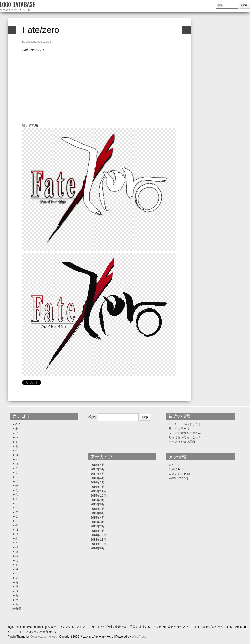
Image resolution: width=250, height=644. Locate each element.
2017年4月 (98, 474)
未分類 (17, 609)
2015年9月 (98, 500)
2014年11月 (98, 540)
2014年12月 (98, 535)
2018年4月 (98, 465)
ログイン (175, 465)
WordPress (139, 637)
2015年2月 (98, 526)
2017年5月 (98, 469)
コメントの (179, 474)
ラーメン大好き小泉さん (185, 433)
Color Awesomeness (44, 637)
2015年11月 (98, 491)
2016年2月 (98, 483)
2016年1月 (98, 487)
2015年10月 (98, 496)
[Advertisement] (99, 86)
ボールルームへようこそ (185, 424)
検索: (93, 417)
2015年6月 (98, 513)
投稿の (177, 469)
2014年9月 (98, 548)
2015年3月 (98, 522)
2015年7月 (98, 509)
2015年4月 (98, 518)
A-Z (18, 424)
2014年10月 (98, 544)
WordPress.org (178, 478)
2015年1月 (98, 531)
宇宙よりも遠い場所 (182, 442)
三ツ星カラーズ (179, 429)
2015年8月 (98, 504)
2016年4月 (98, 478)
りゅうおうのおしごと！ (185, 437)
